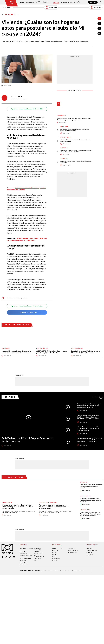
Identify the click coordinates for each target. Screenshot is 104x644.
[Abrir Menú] (3, 2)
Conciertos (83, 482)
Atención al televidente (23, 552)
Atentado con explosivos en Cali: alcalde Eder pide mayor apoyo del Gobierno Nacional (88, 428)
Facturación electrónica (38, 549)
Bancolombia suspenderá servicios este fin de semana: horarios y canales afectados (75, 130)
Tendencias (64, 2)
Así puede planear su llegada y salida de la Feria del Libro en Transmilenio (76, 162)
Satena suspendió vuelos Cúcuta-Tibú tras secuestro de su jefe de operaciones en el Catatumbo (90, 440)
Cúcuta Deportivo (66, 137)
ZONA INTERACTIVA (92, 550)
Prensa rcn (23, 561)
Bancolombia (64, 127)
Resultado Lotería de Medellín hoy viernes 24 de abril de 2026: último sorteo (86, 352)
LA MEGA (55, 561)
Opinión (70, 2)
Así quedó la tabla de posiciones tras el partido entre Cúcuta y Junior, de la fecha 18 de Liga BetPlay (76, 151)
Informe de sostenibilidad (38, 552)
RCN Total (55, 550)
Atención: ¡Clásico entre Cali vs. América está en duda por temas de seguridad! (76, 140)
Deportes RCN (38, 2)
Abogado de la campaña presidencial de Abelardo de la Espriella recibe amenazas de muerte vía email (54, 507)
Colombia (22, 2)
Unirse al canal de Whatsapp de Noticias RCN (27, 109)
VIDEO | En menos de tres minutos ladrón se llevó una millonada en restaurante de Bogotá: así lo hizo (88, 417)
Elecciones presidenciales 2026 (48, 502)
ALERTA (54, 557)
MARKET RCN (90, 555)
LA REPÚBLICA (72, 548)
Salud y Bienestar (46, 2)
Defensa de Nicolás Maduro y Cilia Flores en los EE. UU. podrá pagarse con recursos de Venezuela (90, 514)
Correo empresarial (25, 559)
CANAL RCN (93, 2)
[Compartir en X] (99, 28)
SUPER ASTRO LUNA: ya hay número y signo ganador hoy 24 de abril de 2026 (52, 352)
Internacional (30, 2)
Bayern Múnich (61, 116)
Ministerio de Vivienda (14, 298)
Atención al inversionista (24, 563)
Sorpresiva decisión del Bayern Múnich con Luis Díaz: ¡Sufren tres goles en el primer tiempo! (74, 119)
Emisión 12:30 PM (51, 8)
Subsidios (25, 298)
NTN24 (54, 548)
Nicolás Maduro (85, 510)
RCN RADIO (55, 553)
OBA (35, 561)
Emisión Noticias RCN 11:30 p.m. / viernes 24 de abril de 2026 (27, 440)
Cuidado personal (7, 502)
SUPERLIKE (89, 553)
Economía (56, 2)
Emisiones (7, 8)
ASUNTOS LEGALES (73, 550)
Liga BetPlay (64, 148)
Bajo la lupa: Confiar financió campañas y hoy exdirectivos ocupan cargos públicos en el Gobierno (90, 406)
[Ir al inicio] (11, 3)
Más (97, 397)
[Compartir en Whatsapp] (99, 33)
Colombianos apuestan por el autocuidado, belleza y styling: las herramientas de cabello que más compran (17, 507)
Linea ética (37, 559)
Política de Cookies (65, 571)
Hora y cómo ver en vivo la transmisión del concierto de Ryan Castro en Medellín (91, 486)
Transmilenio (64, 159)
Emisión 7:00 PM (96, 8)
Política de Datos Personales (50, 571)
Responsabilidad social (26, 548)
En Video (10, 397)
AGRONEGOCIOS (72, 553)
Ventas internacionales (39, 556)
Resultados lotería (42, 348)
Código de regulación (26, 555)
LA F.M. (54, 555)
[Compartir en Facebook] (99, 23)
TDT (61, 548)
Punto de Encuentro (77, 2)
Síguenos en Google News (27, 312)
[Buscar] (101, 2)
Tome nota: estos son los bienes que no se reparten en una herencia (26, 189)
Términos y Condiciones (78, 571)
